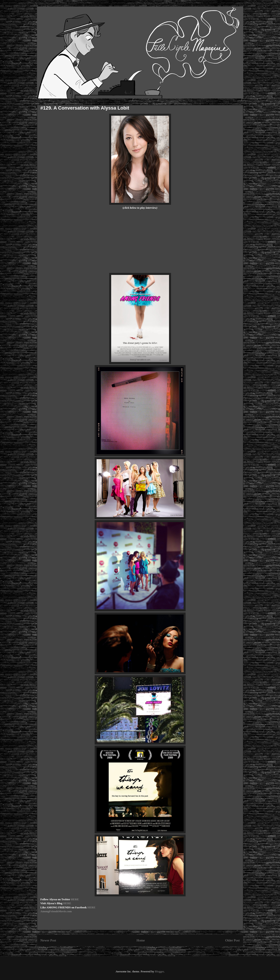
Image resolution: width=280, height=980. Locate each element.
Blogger (159, 971)
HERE (75, 899)
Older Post (232, 940)
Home (141, 940)
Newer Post (48, 940)
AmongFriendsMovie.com (56, 911)
